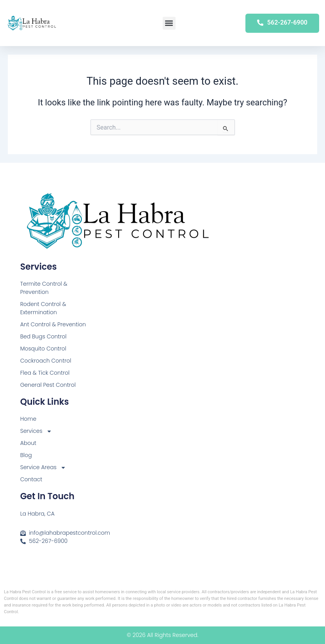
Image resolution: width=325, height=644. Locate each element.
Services (36, 431)
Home (28, 419)
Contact (31, 479)
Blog (26, 455)
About (28, 443)
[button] (169, 23)
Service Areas (43, 467)
